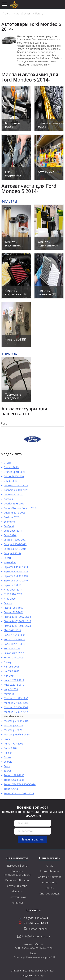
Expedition (10, 562)
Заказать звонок (32, 839)
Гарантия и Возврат (17, 880)
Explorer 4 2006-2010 (16, 576)
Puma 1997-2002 (13, 744)
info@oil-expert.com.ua (36, 936)
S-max (7, 757)
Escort (7, 558)
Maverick (9, 694)
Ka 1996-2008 (12, 667)
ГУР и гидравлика (13, 174)
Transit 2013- (11, 789)
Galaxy (8, 662)
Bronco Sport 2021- (15, 472)
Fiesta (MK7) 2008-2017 (17, 621)
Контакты (17, 902)
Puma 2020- (11, 748)
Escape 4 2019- (12, 553)
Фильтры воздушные (15, 292)
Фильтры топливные (48, 244)
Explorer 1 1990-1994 (16, 567)
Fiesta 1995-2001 (14, 612)
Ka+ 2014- (10, 676)
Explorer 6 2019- (13, 585)
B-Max (8, 463)
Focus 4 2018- (12, 648)
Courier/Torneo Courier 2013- (20, 508)
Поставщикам (17, 897)
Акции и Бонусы (49, 871)
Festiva (8, 603)
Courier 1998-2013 (14, 503)
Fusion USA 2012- (14, 657)
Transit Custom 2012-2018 (19, 793)
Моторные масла (12, 125)
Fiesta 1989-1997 (14, 608)
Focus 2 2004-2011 (15, 639)
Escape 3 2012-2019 (15, 549)
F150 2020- (10, 599)
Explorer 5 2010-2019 (16, 580)
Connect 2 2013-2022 (16, 490)
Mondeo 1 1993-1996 (16, 698)
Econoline (9, 522)
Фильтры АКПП (16, 341)
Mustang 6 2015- (13, 725)
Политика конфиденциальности (17, 873)
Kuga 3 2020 (11, 689)
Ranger (8, 753)
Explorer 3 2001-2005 (16, 571)
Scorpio (8, 762)
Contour (8, 499)
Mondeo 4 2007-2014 (16, 712)
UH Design (38, 975)
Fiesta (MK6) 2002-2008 (17, 617)
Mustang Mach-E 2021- (17, 734)
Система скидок (49, 893)
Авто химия (46, 172)
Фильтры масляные (14, 244)
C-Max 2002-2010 (14, 476)
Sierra (7, 766)
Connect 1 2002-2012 (16, 485)
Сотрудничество (17, 886)
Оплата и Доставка (49, 877)
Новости (17, 891)
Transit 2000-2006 (14, 780)
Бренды (50, 888)
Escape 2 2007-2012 (15, 544)
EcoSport (9, 526)
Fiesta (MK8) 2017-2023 (17, 626)
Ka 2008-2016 (12, 671)
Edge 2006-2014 (13, 531)
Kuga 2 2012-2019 (14, 685)
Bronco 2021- (12, 467)
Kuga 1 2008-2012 (14, 680)
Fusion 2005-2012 (14, 653)
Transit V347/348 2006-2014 (20, 784)
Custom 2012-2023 (15, 513)
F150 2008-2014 (13, 590)
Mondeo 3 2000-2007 (16, 707)
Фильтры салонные (47, 292)
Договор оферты (17, 866)
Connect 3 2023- (13, 494)
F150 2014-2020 (13, 594)
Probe (7, 739)
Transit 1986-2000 (14, 775)
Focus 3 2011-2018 (15, 644)
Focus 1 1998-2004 (15, 635)
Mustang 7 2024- (13, 730)
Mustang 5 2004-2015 (16, 721)
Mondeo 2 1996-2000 (16, 703)
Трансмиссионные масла (51, 125)
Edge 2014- (10, 535)
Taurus (8, 771)
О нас (50, 866)
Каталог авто (50, 882)
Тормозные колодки (13, 396)
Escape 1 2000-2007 (15, 540)
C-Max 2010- (11, 481)
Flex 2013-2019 (12, 630)
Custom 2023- (12, 517)
